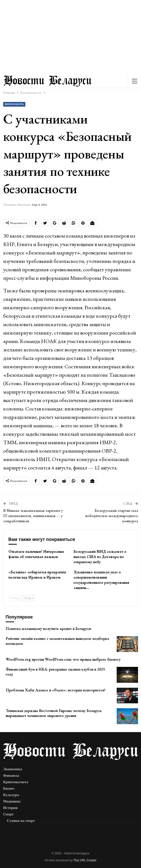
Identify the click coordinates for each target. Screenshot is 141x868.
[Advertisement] (70, 37)
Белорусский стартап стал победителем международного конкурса (112, 516)
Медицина (12, 801)
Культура (11, 795)
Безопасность (14, 104)
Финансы (11, 775)
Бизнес (9, 788)
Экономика (13, 769)
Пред (15, 598)
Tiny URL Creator (85, 860)
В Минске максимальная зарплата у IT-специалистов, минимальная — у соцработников (33, 516)
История (10, 808)
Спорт (9, 814)
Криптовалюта (16, 782)
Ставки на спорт (21, 821)
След (29, 598)
